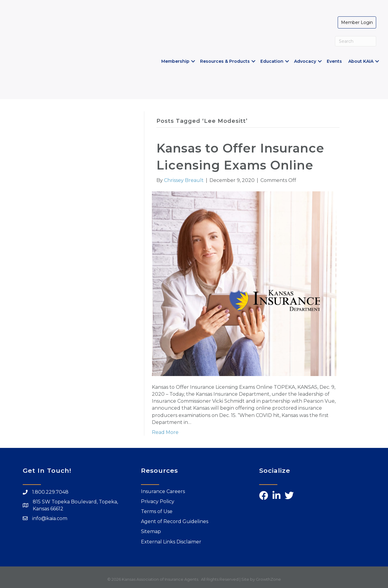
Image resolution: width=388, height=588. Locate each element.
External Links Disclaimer (171, 541)
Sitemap (151, 531)
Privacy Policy (158, 501)
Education (272, 61)
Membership (175, 61)
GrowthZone (268, 579)
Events (334, 61)
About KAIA (361, 61)
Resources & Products (225, 61)
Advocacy (305, 61)
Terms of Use (157, 511)
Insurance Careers (163, 491)
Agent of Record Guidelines (175, 521)
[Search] (355, 41)
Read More (165, 432)
